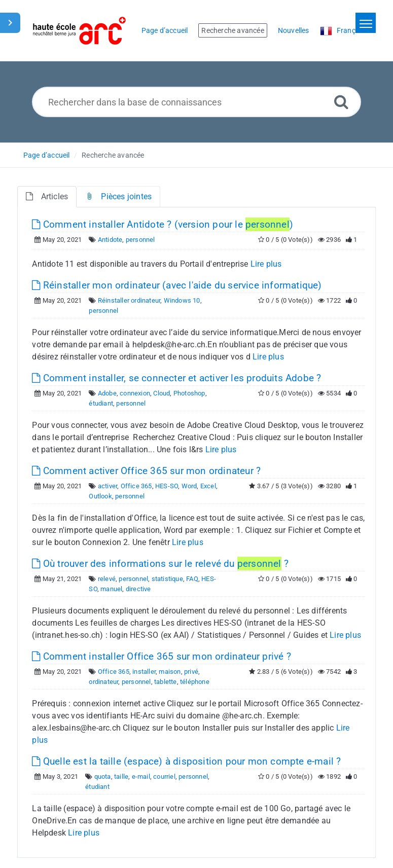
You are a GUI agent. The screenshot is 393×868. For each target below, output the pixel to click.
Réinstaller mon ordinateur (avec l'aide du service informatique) (177, 285)
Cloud (162, 393)
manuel (111, 589)
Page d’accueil (47, 155)
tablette (166, 682)
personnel (140, 240)
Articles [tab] (47, 196)
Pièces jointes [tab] (118, 196)
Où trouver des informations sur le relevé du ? (160, 564)
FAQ (192, 579)
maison (170, 672)
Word (189, 486)
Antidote (110, 240)
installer (144, 672)
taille (121, 776)
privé (191, 672)
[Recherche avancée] (341, 102)
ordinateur (103, 682)
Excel (208, 486)
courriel (164, 776)
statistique (167, 579)
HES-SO (167, 486)
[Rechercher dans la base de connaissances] (196, 102)
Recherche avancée (113, 155)
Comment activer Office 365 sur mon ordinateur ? (146, 471)
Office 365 (136, 486)
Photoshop (189, 393)
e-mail (141, 776)
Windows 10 (182, 300)
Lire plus (266, 264)
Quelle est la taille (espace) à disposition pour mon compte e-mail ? (186, 761)
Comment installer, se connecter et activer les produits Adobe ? (176, 378)
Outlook (100, 496)
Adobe (107, 393)
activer (108, 486)
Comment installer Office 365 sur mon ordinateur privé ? (161, 656)
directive (138, 589)
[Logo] (79, 31)
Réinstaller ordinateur (129, 300)
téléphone (195, 682)
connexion (135, 393)
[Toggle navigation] (366, 23)
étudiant (101, 403)
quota (103, 776)
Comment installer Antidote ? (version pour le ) (163, 224)
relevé (107, 579)
